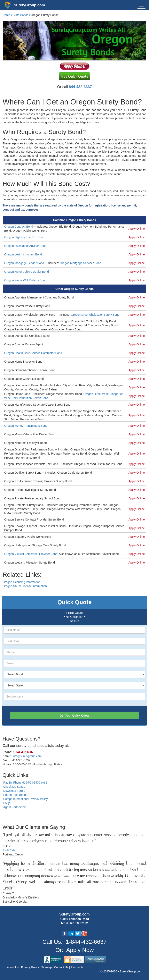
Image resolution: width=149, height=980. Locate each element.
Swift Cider (10, 850)
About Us (13, 967)
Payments (77, 967)
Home (6, 15)
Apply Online (137, 229)
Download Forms (14, 791)
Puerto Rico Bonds (15, 795)
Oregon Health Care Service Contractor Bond (33, 353)
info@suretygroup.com (27, 756)
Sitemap (47, 967)
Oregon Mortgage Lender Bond (24, 263)
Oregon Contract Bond (19, 227)
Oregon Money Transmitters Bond (26, 426)
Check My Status (14, 787)
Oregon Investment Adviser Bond (25, 246)
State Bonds (21, 15)
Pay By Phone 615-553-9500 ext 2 (25, 783)
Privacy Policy (30, 967)
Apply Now (80, 950)
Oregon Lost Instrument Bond (23, 254)
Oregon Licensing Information (22, 582)
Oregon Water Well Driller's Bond (25, 280)
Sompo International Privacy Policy (25, 799)
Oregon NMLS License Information (25, 586)
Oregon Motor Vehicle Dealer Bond (27, 272)
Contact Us (62, 967)
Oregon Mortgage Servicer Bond (80, 263)
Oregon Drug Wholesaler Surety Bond (95, 315)
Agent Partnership (15, 807)
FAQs (7, 803)
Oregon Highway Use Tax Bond (24, 237)
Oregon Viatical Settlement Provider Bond (31, 554)
